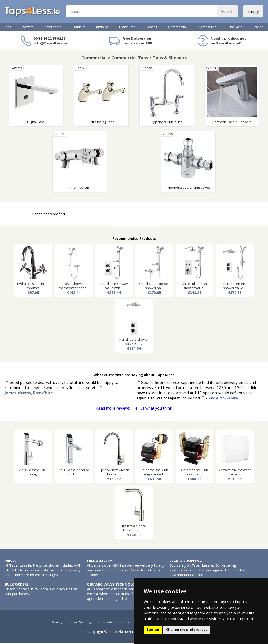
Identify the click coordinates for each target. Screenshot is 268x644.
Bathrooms (53, 28)
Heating (152, 28)
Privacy (57, 623)
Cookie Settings (80, 623)
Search (227, 12)
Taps (8, 28)
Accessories (208, 28)
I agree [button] (153, 629)
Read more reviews (113, 409)
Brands (258, 28)
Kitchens (102, 28)
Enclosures (127, 28)
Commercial (177, 28)
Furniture (79, 28)
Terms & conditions (113, 623)
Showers (27, 28)
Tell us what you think (152, 409)
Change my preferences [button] (187, 629)
